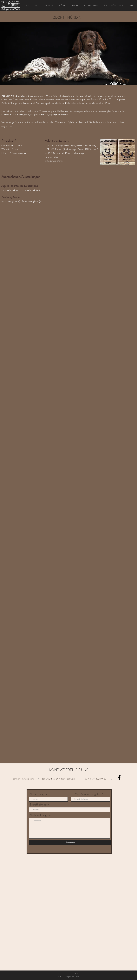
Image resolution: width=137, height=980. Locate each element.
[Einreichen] (70, 843)
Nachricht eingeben (41, 815)
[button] (68, 54)
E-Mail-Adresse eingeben (86, 794)
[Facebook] (119, 777)
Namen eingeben (39, 794)
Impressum (62, 974)
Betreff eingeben (39, 805)
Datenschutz (74, 974)
